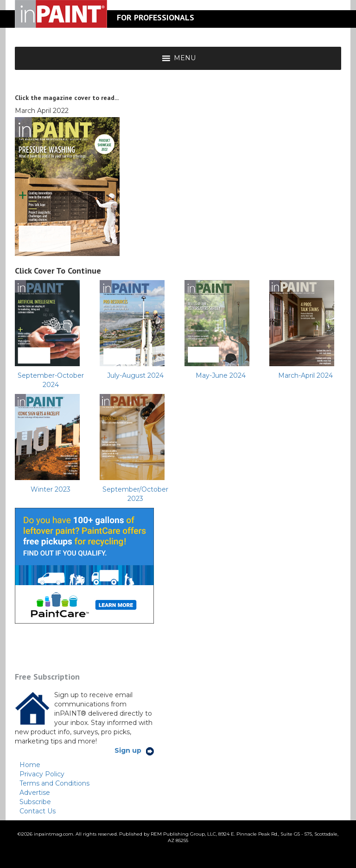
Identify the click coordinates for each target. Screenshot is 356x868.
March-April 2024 (305, 375)
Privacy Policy (42, 774)
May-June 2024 (221, 375)
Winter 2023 (51, 489)
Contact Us (38, 811)
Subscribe (35, 802)
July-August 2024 (135, 375)
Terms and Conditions (54, 783)
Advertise (35, 793)
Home (30, 765)
